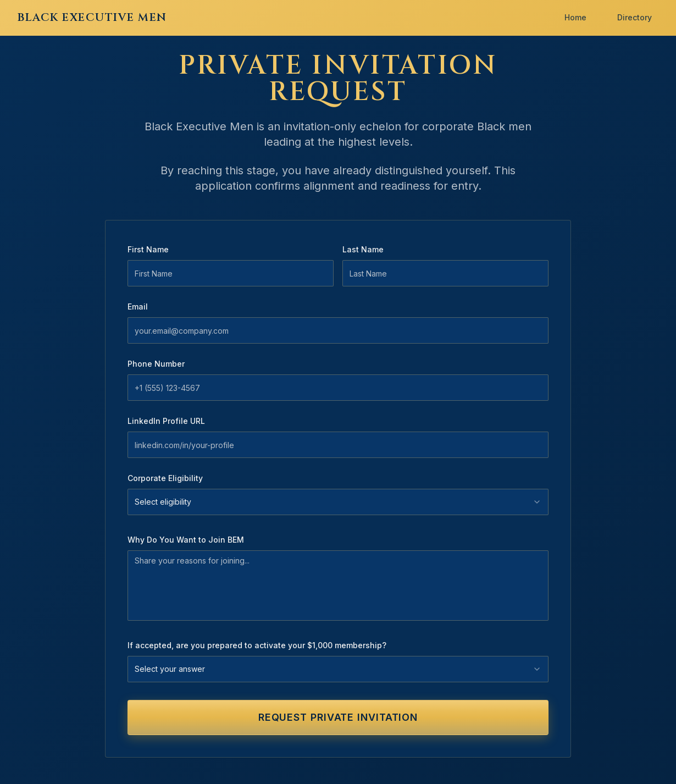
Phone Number (156, 364)
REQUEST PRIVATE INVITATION (338, 717)
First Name (148, 249)
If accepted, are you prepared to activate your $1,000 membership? (257, 645)
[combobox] (338, 502)
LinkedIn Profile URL (166, 421)
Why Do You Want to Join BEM (186, 540)
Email (138, 307)
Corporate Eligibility (165, 478)
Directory (635, 17)
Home (575, 17)
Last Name (363, 249)
